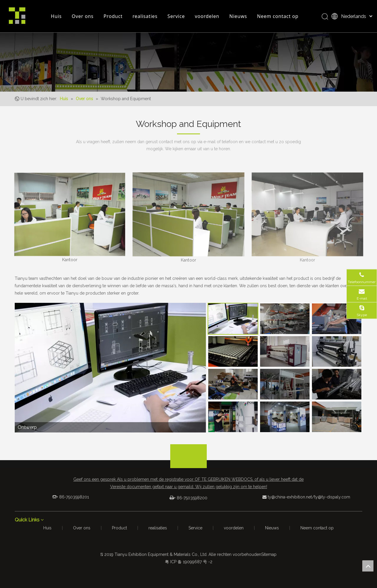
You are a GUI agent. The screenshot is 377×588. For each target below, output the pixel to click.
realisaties (145, 16)
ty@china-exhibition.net (290, 497)
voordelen (207, 16)
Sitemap (269, 554)
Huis (56, 16)
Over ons (83, 16)
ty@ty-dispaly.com (332, 497)
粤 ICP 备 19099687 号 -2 (189, 562)
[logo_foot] (188, 462)
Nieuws (238, 16)
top (368, 566)
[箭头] (188, 449)
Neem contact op (278, 16)
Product (113, 16)
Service (176, 16)
